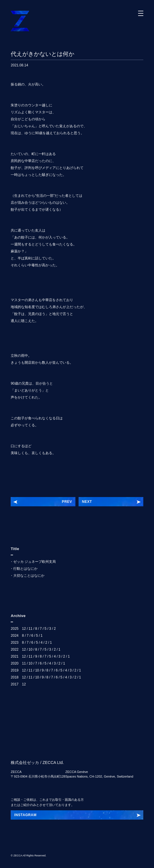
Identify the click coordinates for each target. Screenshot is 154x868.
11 (30, 629)
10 (30, 649)
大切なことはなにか (29, 576)
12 (24, 629)
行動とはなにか (25, 569)
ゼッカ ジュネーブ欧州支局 (35, 562)
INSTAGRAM (25, 815)
